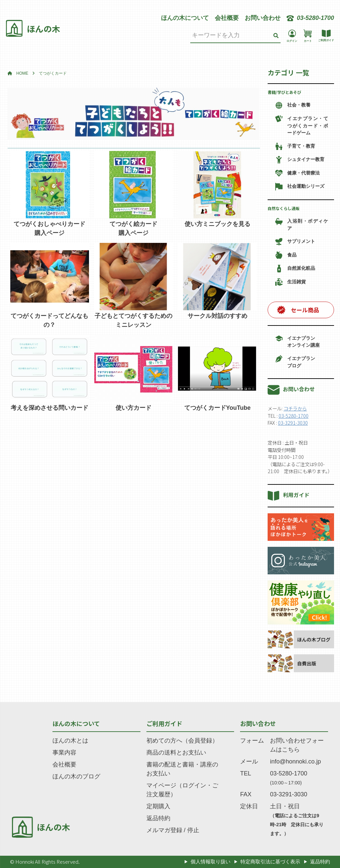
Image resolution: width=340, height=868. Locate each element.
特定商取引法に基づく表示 (270, 862)
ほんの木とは (70, 741)
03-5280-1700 (294, 416)
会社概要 (227, 18)
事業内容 (64, 753)
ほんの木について (185, 18)
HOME (22, 73)
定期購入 (158, 806)
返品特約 (158, 818)
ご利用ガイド (164, 723)
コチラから (295, 408)
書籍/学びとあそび (284, 92)
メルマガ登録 (164, 830)
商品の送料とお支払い (176, 753)
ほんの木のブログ (76, 776)
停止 (193, 830)
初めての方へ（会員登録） (182, 741)
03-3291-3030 (293, 423)
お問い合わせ (263, 18)
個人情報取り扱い (211, 862)
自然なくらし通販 (284, 208)
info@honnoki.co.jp (295, 761)
